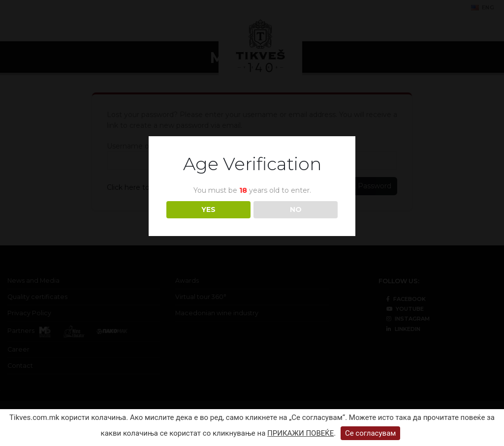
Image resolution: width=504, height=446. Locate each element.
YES (208, 209)
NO (296, 209)
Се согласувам (371, 433)
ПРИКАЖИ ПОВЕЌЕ (300, 433)
